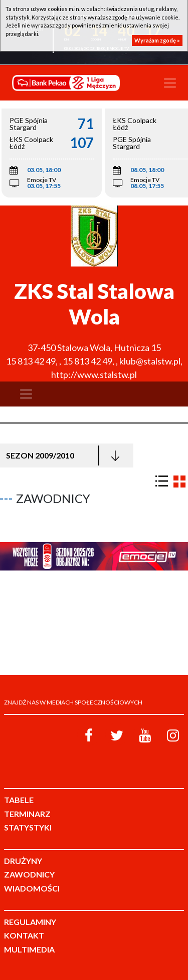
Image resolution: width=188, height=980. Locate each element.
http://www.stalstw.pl (94, 374)
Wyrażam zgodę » (157, 40)
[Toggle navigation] (170, 83)
